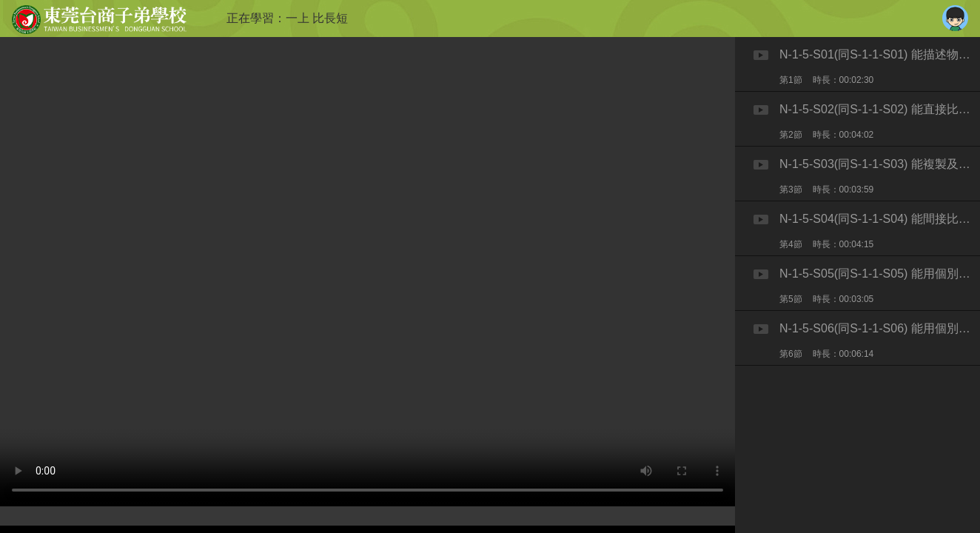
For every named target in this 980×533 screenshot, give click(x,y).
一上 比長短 (317, 18)
